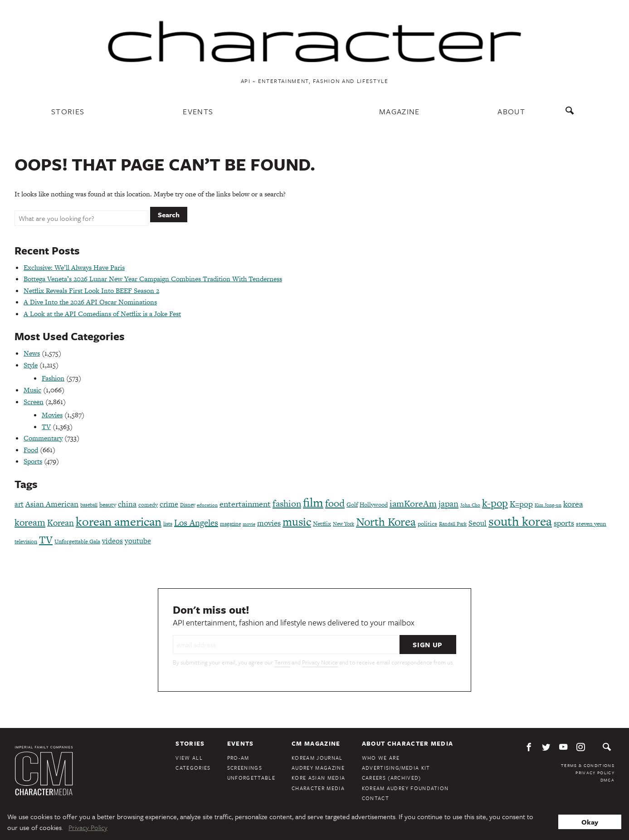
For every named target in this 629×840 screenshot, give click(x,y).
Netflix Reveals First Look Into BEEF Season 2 (91, 291)
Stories (68, 111)
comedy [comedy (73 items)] (148, 505)
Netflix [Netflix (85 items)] (322, 524)
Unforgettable (251, 778)
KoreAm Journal (317, 758)
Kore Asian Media (318, 778)
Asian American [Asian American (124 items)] (52, 504)
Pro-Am (238, 758)
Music (32, 390)
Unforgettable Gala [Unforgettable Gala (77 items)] (77, 542)
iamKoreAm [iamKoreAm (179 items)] (413, 503)
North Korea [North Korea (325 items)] (386, 522)
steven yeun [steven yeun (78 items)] (591, 524)
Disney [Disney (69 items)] (188, 505)
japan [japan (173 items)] (449, 504)
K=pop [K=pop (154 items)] (521, 504)
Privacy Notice (320, 662)
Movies (52, 415)
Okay (590, 822)
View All (189, 758)
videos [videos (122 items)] (112, 541)
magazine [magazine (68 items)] (230, 524)
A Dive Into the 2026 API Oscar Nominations (90, 302)
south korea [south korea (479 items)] (520, 521)
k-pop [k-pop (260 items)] (495, 503)
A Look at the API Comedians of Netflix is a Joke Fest (102, 314)
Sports (33, 461)
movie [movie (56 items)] (249, 524)
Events (198, 111)
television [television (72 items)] (26, 542)
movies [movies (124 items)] (269, 523)
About (511, 111)
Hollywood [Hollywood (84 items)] (374, 505)
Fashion (53, 378)
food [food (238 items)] (335, 503)
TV (46, 427)
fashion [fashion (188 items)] (287, 503)
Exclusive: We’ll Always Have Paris (74, 267)
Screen (34, 402)
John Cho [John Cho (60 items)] (470, 505)
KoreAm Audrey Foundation (405, 788)
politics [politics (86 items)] (427, 524)
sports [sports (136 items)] (564, 523)
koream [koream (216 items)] (30, 522)
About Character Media (408, 743)
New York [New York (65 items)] (344, 524)
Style (31, 365)
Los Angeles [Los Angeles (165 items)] (196, 523)
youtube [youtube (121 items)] (138, 541)
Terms (282, 662)
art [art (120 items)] (19, 504)
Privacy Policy (595, 772)
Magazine (400, 111)
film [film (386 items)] (313, 502)
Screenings (245, 768)
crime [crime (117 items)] (169, 504)
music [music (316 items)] (297, 522)
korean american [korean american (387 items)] (119, 521)
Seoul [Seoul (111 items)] (478, 523)
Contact (375, 798)
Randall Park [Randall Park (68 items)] (453, 524)
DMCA (607, 780)
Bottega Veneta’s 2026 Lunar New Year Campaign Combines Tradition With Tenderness (153, 279)
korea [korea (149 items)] (573, 504)
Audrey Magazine (318, 768)
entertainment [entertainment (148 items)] (245, 504)
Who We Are (381, 758)
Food (31, 450)
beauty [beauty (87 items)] (108, 505)
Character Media (318, 788)
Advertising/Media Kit (396, 768)
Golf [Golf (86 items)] (352, 505)
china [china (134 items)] (127, 504)
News (32, 353)
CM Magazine (316, 743)
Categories (193, 768)
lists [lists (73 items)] (168, 524)
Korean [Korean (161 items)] (61, 523)
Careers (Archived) (392, 778)
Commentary (43, 438)
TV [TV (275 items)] (46, 540)
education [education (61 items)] (207, 505)
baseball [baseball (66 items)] (89, 505)
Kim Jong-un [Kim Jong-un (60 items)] (548, 505)
